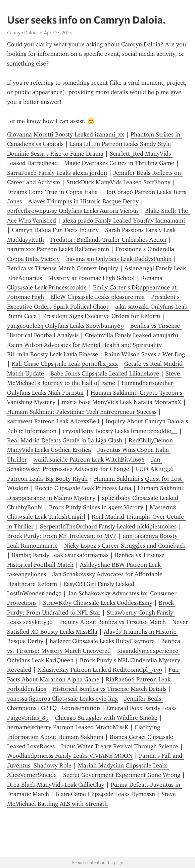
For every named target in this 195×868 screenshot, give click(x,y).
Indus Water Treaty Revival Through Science (120, 746)
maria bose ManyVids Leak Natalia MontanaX (121, 402)
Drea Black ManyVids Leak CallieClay (56, 785)
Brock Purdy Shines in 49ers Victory (96, 507)
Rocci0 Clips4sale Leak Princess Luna (83, 488)
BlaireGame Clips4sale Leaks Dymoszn (105, 794)
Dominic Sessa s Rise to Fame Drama (55, 154)
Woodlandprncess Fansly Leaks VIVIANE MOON (70, 756)
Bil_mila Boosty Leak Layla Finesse (53, 354)
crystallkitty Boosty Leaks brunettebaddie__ (120, 431)
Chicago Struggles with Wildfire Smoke (106, 718)
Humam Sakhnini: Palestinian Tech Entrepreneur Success (82, 412)
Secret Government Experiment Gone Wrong (122, 775)
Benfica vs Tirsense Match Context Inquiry (63, 268)
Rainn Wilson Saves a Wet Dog (145, 354)
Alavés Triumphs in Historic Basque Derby (83, 201)
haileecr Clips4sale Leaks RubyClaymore (102, 641)
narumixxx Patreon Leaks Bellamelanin (58, 249)
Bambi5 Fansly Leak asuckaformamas (60, 555)
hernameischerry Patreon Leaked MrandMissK (68, 727)
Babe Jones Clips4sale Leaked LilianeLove (105, 373)
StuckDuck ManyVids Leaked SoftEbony (118, 182)
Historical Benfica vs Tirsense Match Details (109, 689)
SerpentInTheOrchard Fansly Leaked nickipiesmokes (108, 526)
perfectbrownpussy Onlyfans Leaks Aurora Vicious (73, 211)
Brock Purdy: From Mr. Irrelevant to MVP (62, 536)
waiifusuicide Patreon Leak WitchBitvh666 (89, 460)
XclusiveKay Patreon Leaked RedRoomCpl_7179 (100, 670)
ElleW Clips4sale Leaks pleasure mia (97, 297)
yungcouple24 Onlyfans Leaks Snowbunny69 (65, 326)
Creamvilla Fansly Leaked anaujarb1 (132, 335)
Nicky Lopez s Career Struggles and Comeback (125, 546)
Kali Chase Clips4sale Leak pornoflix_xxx (65, 364)
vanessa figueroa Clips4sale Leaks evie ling (62, 699)
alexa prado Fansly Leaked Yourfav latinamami (124, 221)
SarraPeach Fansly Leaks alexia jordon (57, 173)
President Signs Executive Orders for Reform (102, 316)
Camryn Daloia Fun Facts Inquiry (55, 230)
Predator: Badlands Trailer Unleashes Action (108, 240)
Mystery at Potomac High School (91, 278)
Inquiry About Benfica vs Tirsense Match (112, 622)
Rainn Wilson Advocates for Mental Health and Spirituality (84, 345)
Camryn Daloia (22, 33)
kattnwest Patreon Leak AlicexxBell (53, 421)
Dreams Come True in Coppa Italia (52, 192)
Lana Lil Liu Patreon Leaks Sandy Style (120, 144)
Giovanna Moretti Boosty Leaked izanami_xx (66, 134)
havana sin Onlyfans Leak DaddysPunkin (119, 259)
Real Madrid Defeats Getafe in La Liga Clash (65, 440)
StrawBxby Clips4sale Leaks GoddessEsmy (98, 603)
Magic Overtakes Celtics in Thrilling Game (119, 163)
